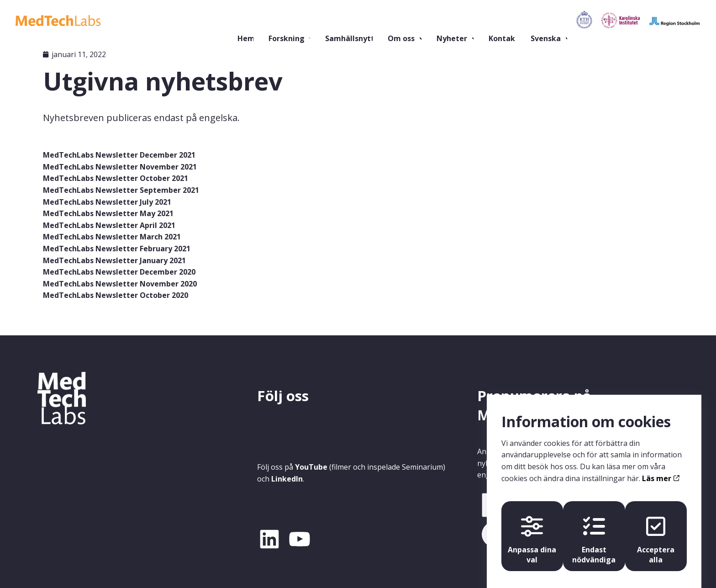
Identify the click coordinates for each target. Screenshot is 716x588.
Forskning (246, 21)
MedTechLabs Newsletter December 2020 (119, 272)
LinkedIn (287, 479)
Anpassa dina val (530, 529)
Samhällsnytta (313, 21)
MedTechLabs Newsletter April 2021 (109, 225)
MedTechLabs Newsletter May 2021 (108, 213)
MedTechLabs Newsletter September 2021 (121, 190)
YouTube (311, 467)
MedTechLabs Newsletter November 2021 (120, 167)
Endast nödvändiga (594, 529)
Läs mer (661, 465)
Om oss (364, 21)
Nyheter (416, 21)
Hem (206, 21)
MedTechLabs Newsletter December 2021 (119, 155)
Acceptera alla (658, 529)
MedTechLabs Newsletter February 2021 (117, 249)
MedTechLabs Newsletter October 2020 (116, 295)
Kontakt (469, 21)
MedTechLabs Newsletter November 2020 (120, 284)
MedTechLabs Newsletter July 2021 (107, 202)
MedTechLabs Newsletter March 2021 (112, 237)
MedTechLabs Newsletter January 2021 (114, 260)
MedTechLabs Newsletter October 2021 (116, 178)
